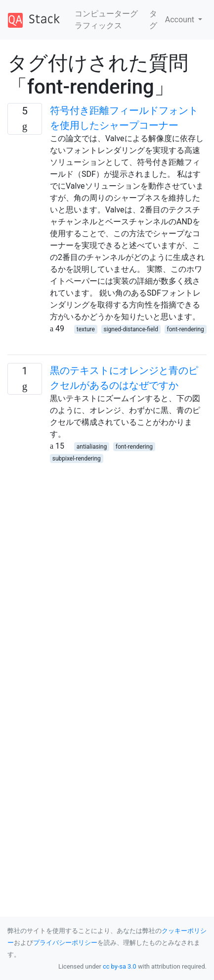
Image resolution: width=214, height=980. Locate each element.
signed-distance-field (131, 329)
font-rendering (186, 329)
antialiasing (92, 447)
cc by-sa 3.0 (120, 966)
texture (86, 329)
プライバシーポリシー (65, 943)
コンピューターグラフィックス (106, 20)
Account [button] (181, 20)
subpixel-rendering (77, 459)
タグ (153, 20)
